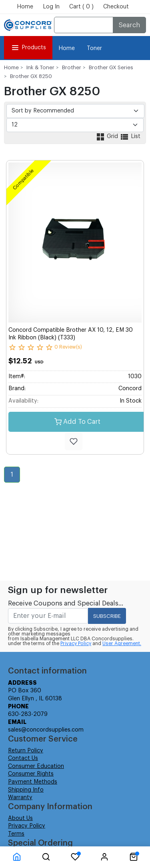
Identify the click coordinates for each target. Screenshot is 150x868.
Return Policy (26, 751)
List (130, 136)
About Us (20, 818)
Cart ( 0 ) (81, 7)
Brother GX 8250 (31, 76)
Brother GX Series (111, 67)
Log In (51, 7)
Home (25, 7)
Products (28, 48)
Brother (72, 67)
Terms (16, 834)
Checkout (116, 7)
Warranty (20, 798)
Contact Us (23, 758)
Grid (108, 136)
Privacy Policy (76, 643)
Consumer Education (36, 766)
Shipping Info (26, 790)
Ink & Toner (40, 67)
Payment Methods (33, 782)
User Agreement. (122, 643)
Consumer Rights (31, 774)
